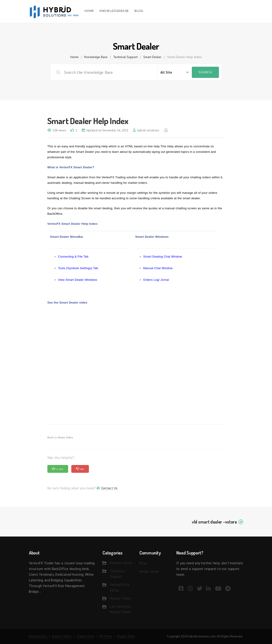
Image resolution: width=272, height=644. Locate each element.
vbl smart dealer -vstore (214, 522)
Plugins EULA (126, 636)
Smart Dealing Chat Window (163, 257)
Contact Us (109, 488)
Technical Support (125, 57)
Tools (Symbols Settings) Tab (78, 268)
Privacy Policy (38, 636)
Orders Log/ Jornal (156, 280)
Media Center (149, 571)
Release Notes (121, 563)
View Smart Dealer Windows (78, 280)
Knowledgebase (114, 11)
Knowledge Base (96, 57)
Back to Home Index (60, 437)
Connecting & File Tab (73, 257)
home (74, 57)
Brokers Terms (62, 636)
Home (89, 11)
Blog (139, 11)
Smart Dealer (152, 57)
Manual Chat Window (158, 268)
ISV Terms (106, 636)
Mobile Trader (120, 598)
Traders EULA (85, 636)
